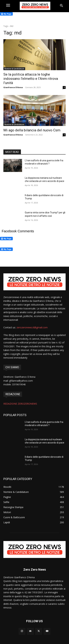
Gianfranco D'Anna (13, 87)
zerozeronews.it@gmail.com (32, 327)
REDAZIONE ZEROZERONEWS (20, 404)
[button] (62, 6)
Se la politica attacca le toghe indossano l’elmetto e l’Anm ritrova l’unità (31, 79)
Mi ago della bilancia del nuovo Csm (32, 130)
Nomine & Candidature (14, 69)
